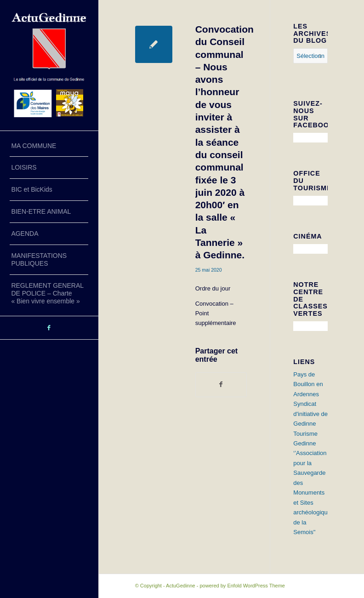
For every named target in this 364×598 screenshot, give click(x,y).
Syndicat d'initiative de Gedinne (310, 414)
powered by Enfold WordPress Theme (242, 586)
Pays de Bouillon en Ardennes (308, 384)
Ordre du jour (213, 288)
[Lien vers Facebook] (49, 328)
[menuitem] (49, 146)
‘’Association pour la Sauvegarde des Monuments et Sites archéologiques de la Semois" (313, 493)
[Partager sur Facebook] (221, 384)
